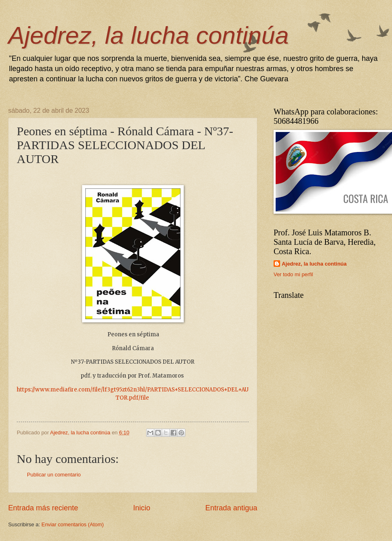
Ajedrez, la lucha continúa (148, 35)
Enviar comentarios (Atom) (73, 524)
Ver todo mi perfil (293, 274)
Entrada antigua (231, 508)
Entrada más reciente (43, 508)
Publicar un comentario (54, 475)
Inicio (142, 508)
